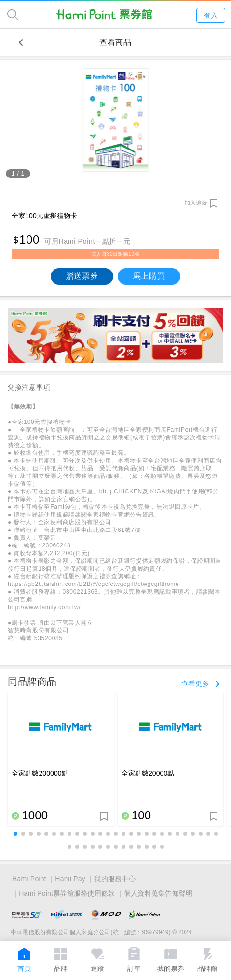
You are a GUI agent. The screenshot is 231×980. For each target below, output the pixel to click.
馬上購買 (149, 276)
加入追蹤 (196, 203)
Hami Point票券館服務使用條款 (67, 893)
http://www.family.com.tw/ (44, 607)
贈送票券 (82, 276)
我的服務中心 (115, 879)
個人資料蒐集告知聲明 (158, 893)
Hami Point (29, 879)
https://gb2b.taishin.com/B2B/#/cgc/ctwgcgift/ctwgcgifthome (93, 584)
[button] (15, 834)
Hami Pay (70, 879)
